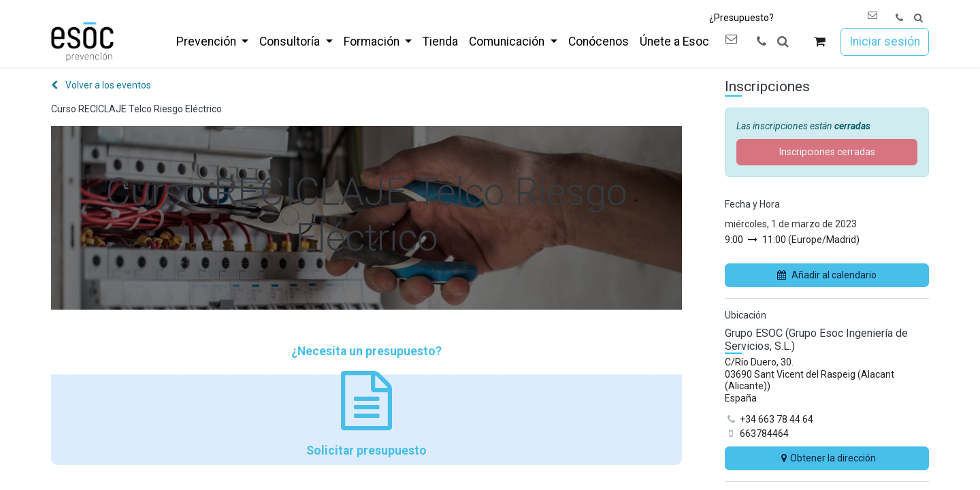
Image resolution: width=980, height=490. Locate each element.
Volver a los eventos (101, 85)
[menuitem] (212, 42)
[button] (918, 18)
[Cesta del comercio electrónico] (820, 42)
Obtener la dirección (827, 458)
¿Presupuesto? (741, 18)
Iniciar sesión (885, 42)
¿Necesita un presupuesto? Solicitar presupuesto (366, 401)
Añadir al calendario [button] (827, 275)
